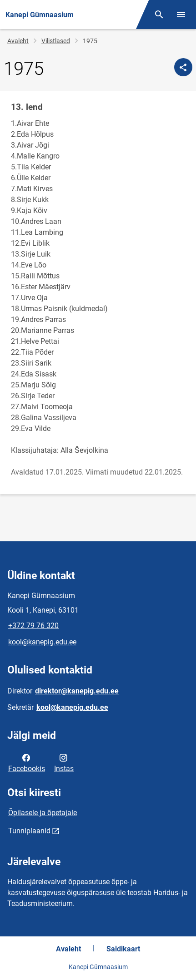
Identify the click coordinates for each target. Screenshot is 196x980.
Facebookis (27, 762)
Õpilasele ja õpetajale (43, 813)
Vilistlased (56, 41)
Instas (64, 762)
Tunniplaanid (29, 831)
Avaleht (18, 41)
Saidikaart (123, 949)
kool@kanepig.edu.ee (42, 642)
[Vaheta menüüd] (181, 15)
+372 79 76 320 (33, 626)
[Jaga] (183, 67)
